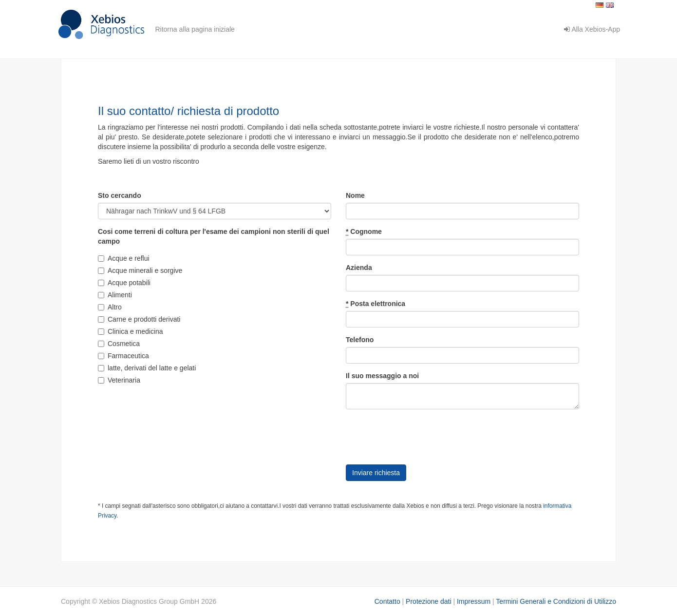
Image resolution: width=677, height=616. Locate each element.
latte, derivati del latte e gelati (147, 368)
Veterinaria (119, 380)
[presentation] (420, 436)
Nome (355, 195)
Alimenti (115, 295)
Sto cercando (120, 195)
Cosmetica (119, 344)
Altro (110, 307)
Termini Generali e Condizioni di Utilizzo (556, 601)
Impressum (474, 601)
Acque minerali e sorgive (140, 270)
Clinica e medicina (131, 331)
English (610, 5)
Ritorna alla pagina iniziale (195, 29)
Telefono (360, 340)
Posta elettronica (376, 304)
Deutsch (600, 5)
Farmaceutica (123, 356)
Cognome (364, 232)
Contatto (387, 601)
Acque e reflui (124, 258)
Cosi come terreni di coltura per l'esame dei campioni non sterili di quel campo (214, 236)
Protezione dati (428, 601)
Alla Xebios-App (592, 29)
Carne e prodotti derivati (139, 319)
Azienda (359, 268)
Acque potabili (124, 283)
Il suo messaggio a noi (382, 376)
